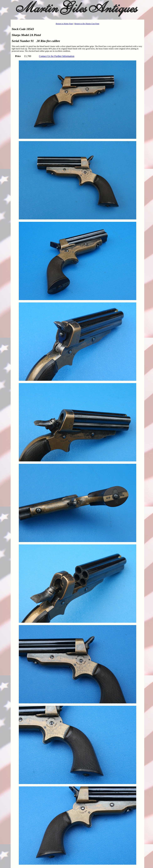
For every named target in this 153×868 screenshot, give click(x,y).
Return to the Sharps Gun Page (87, 24)
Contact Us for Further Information (57, 56)
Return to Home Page (64, 24)
